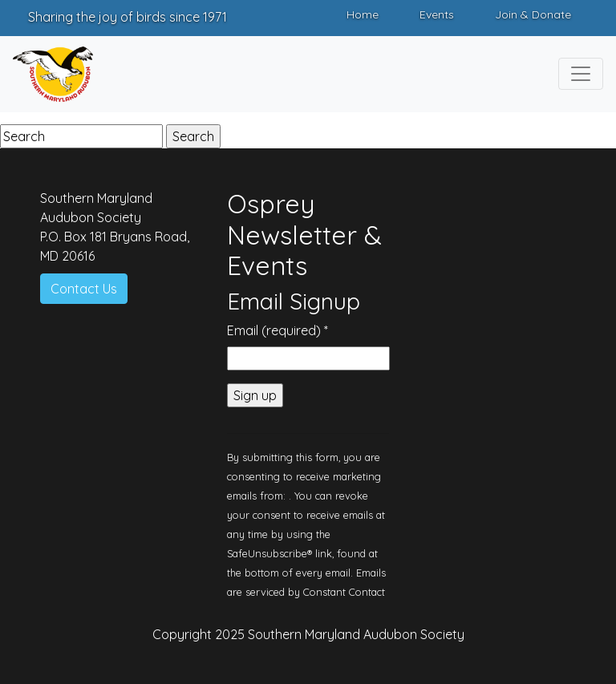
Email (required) (278, 330)
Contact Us (84, 289)
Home (363, 14)
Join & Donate (533, 14)
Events (437, 14)
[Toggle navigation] (581, 74)
